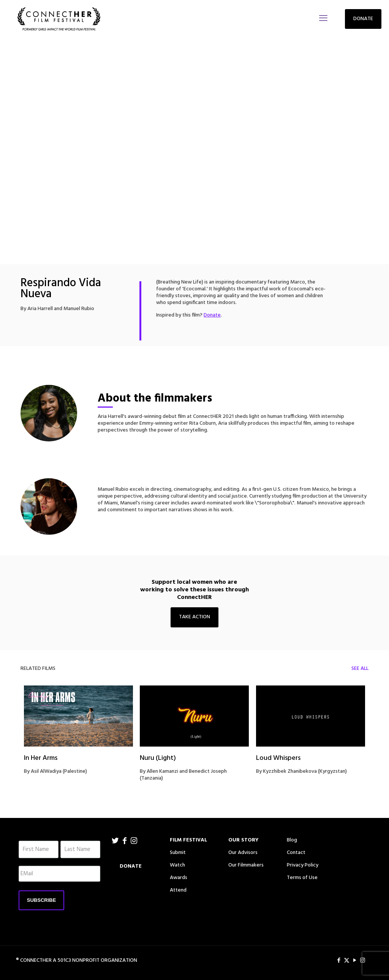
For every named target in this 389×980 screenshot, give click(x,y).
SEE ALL (360, 669)
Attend (178, 890)
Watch (177, 865)
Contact (296, 853)
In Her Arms (41, 758)
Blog (292, 840)
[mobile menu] (323, 19)
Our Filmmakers (246, 865)
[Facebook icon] (339, 961)
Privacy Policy (303, 865)
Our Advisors (243, 853)
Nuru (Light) (158, 758)
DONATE (363, 19)
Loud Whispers (278, 758)
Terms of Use (302, 878)
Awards (179, 878)
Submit (178, 853)
